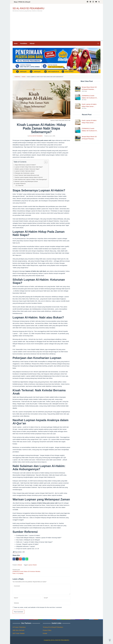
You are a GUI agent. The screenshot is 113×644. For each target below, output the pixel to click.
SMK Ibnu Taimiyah (19, 630)
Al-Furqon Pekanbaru (19, 627)
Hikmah (20, 565)
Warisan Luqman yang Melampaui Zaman (26, 181)
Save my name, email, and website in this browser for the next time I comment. (38, 607)
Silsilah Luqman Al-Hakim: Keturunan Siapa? (27, 169)
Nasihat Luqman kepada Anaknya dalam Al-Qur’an (29, 177)
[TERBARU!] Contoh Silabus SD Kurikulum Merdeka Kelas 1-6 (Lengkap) (26, 571)
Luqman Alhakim (32, 565)
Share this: (21, 186)
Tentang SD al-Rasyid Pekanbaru (53, 627)
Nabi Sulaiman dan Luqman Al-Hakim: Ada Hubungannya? (31, 179)
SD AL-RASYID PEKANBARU (29, 8)
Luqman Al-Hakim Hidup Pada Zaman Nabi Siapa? (29, 167)
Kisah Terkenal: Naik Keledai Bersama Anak (27, 175)
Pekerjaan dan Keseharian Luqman (25, 173)
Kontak (45, 633)
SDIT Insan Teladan (19, 633)
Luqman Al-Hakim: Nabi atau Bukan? (25, 171)
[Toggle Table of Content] (45, 162)
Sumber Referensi (21, 184)
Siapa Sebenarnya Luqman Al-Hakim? (25, 165)
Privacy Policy (47, 630)
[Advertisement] (57, 27)
